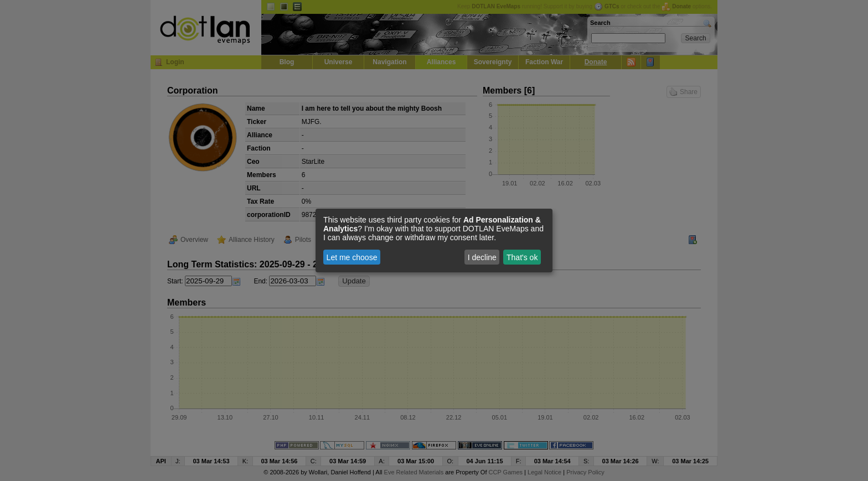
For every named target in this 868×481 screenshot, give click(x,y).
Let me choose (352, 257)
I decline (482, 257)
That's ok (522, 257)
